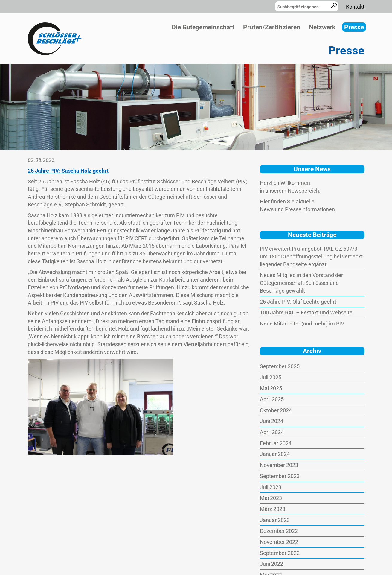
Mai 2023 (271, 498)
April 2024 (272, 432)
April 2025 (272, 399)
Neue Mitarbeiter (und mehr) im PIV (302, 324)
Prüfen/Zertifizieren (272, 27)
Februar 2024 (276, 443)
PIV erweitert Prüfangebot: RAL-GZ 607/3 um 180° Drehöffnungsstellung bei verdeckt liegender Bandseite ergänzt (311, 256)
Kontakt (355, 7)
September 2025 (280, 366)
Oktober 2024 (276, 410)
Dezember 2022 (279, 531)
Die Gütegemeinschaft (203, 27)
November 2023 (279, 465)
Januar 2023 (275, 520)
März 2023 (273, 509)
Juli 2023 (271, 487)
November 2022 (279, 542)
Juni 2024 (271, 421)
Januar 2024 (275, 454)
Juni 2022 (271, 564)
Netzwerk (322, 27)
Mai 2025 (271, 388)
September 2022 (280, 553)
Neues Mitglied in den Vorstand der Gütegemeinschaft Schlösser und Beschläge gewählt (301, 283)
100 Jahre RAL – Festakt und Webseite (306, 312)
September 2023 (280, 476)
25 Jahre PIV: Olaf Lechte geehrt (298, 302)
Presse (354, 27)
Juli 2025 (271, 377)
